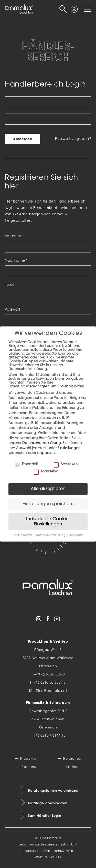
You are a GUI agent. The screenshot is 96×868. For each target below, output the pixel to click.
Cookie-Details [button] (23, 535)
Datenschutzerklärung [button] (51, 535)
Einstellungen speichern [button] (48, 504)
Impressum (31, 851)
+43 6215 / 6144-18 (49, 736)
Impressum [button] (76, 535)
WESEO (55, 858)
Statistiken (66, 464)
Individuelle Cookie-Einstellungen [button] (48, 522)
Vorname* (14, 236)
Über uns (28, 767)
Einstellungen (69, 448)
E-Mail (10, 285)
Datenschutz (54, 851)
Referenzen (73, 759)
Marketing (46, 472)
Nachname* (16, 261)
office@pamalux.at (50, 691)
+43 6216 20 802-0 (49, 675)
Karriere (73, 767)
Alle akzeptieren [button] (48, 489)
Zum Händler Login (45, 816)
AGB (70, 851)
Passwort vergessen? (73, 139)
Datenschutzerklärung (42, 443)
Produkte (28, 759)
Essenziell (26, 464)
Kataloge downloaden (48, 803)
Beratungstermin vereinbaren (54, 790)
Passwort (13, 310)
